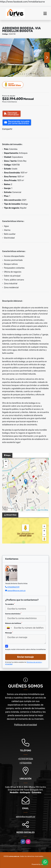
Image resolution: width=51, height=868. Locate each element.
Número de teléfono (14, 623)
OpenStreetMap (43, 510)
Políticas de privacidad (26, 725)
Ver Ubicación (24, 534)
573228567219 (13, 587)
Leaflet (28, 510)
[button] (14, 74)
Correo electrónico (13, 614)
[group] (26, 57)
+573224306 (26, 763)
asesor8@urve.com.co (16, 591)
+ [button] (6, 462)
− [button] (6, 466)
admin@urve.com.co (26, 817)
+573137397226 (25, 759)
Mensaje (9, 633)
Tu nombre (10, 604)
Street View (13, 85)
